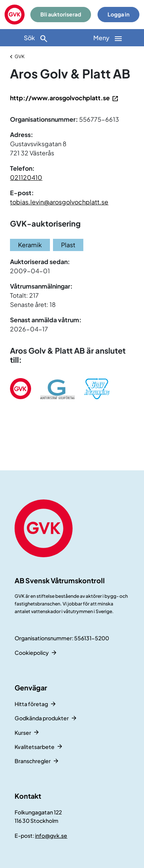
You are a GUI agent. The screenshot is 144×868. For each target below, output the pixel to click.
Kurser (23, 733)
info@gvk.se (51, 835)
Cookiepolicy (32, 653)
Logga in (118, 14)
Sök (36, 38)
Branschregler (33, 761)
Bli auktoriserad (61, 14)
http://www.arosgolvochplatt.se (60, 98)
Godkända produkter (42, 718)
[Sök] (36, 38)
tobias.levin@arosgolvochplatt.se (59, 202)
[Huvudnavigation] (108, 38)
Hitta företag (31, 704)
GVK (20, 56)
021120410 (26, 177)
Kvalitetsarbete (35, 747)
